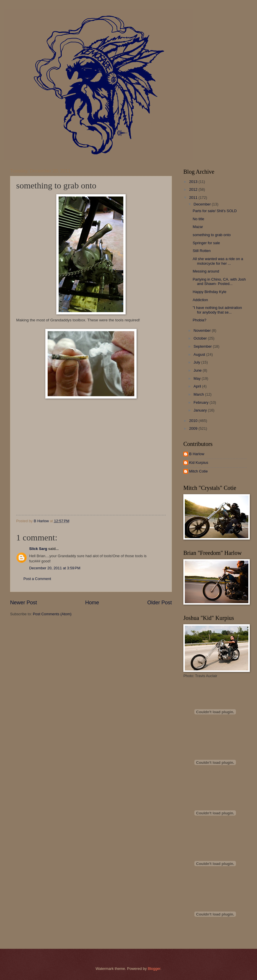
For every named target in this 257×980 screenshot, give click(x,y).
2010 (194, 421)
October (201, 338)
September (203, 346)
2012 (194, 189)
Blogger (154, 969)
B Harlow (197, 454)
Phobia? (199, 320)
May (198, 378)
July (197, 362)
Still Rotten (202, 251)
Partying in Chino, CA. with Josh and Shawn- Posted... (219, 281)
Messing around (206, 271)
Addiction (200, 300)
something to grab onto (212, 235)
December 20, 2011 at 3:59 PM (55, 568)
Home (92, 603)
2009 (194, 428)
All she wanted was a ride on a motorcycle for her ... (218, 261)
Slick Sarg (38, 549)
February (201, 402)
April (198, 386)
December (203, 204)
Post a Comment (37, 579)
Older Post (160, 603)
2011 (194, 198)
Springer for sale (206, 243)
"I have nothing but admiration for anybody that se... (217, 310)
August (200, 354)
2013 (194, 182)
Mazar (198, 227)
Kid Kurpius (199, 463)
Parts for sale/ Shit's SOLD (215, 211)
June (198, 370)
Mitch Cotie (198, 471)
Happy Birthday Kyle (209, 292)
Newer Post (24, 603)
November (203, 330)
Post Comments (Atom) (52, 614)
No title (198, 219)
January (201, 410)
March (199, 394)
